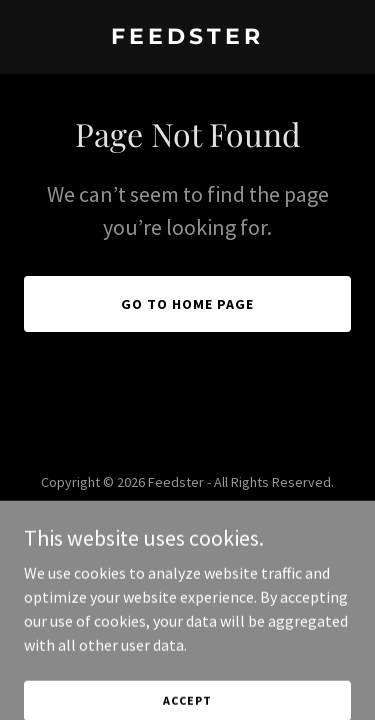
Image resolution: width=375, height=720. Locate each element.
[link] (187, 38)
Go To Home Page (187, 304)
